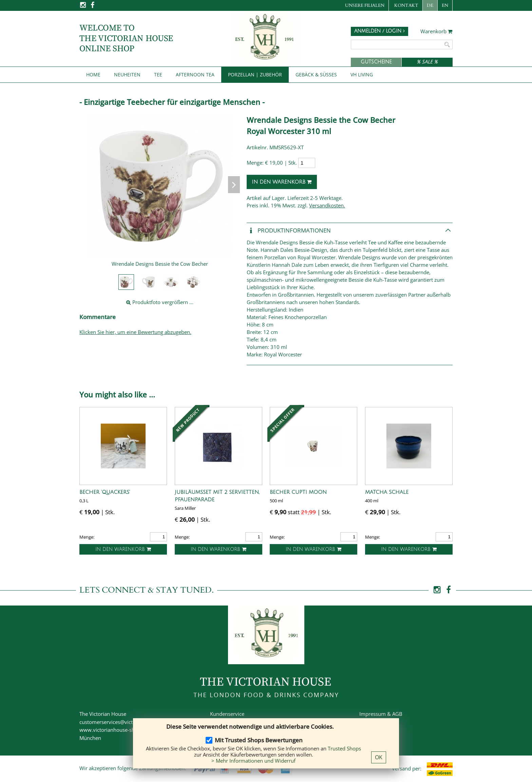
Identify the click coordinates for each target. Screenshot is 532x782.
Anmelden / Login (379, 31)
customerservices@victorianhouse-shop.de (129, 722)
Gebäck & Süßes (316, 75)
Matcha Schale (387, 492)
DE (430, 5)
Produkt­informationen (289, 231)
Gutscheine (376, 62)
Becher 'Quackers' (105, 492)
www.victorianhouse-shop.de (114, 730)
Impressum (373, 714)
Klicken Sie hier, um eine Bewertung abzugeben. (135, 332)
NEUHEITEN (127, 75)
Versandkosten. (327, 205)
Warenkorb (436, 32)
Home (93, 75)
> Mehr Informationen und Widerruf (253, 761)
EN (445, 5)
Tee (158, 75)
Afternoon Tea (195, 75)
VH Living (362, 75)
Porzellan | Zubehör (255, 75)
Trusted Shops (344, 748)
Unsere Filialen (365, 5)
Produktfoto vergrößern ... (160, 302)
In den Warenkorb (282, 182)
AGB (397, 714)
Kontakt (406, 5)
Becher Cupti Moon (298, 492)
